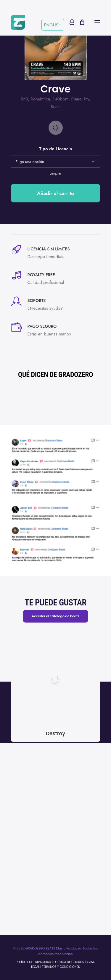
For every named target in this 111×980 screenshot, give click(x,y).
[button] (97, 22)
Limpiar (55, 173)
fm (86, 99)
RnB (24, 99)
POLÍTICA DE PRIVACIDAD (33, 962)
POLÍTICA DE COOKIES (69, 962)
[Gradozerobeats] (18, 22)
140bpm (61, 99)
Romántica (40, 99)
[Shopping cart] (79, 22)
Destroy (55, 733)
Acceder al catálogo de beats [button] (55, 616)
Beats (55, 107)
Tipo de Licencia (55, 149)
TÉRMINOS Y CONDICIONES (61, 967)
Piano (77, 99)
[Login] (69, 22)
